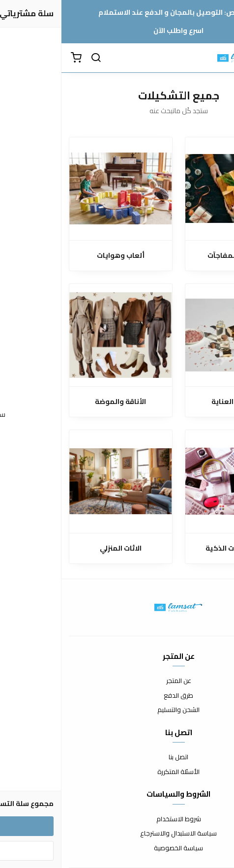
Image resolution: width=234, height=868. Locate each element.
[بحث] (34, 58)
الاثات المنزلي (59, 548)
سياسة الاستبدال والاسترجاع (117, 834)
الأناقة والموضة (59, 402)
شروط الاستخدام (117, 819)
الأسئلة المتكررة (117, 772)
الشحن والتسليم (117, 710)
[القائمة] (219, 58)
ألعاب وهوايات (59, 256)
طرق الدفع (117, 696)
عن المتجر (117, 681)
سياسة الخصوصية (117, 848)
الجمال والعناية (175, 402)
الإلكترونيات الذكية (175, 548)
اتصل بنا (117, 757)
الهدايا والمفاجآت (175, 256)
